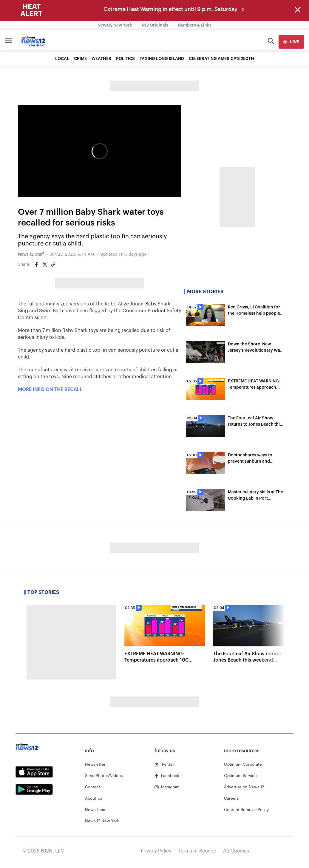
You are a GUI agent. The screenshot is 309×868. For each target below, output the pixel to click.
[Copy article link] (53, 265)
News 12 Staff (31, 254)
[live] (291, 42)
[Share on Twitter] (45, 265)
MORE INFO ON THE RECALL (50, 390)
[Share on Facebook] (36, 265)
